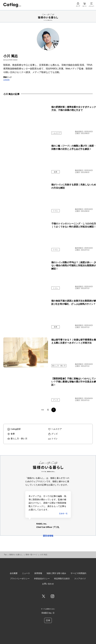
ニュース (26, 573)
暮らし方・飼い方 (59, 366)
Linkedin (6, 80)
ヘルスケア (56, 133)
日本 (48, 620)
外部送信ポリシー (42, 579)
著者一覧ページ (31, 555)
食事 (56, 172)
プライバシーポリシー (20, 579)
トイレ (56, 211)
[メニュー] (91, 4)
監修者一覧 (63, 514)
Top (5, 555)
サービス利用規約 (78, 573)
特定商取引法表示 (62, 579)
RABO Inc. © (48, 613)
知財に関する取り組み (56, 573)
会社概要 (14, 573)
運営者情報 (48, 536)
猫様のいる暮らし (16, 555)
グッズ (56, 400)
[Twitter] (44, 596)
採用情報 (38, 573)
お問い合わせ (48, 584)
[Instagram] (52, 596)
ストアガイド (80, 579)
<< (43, 410)
